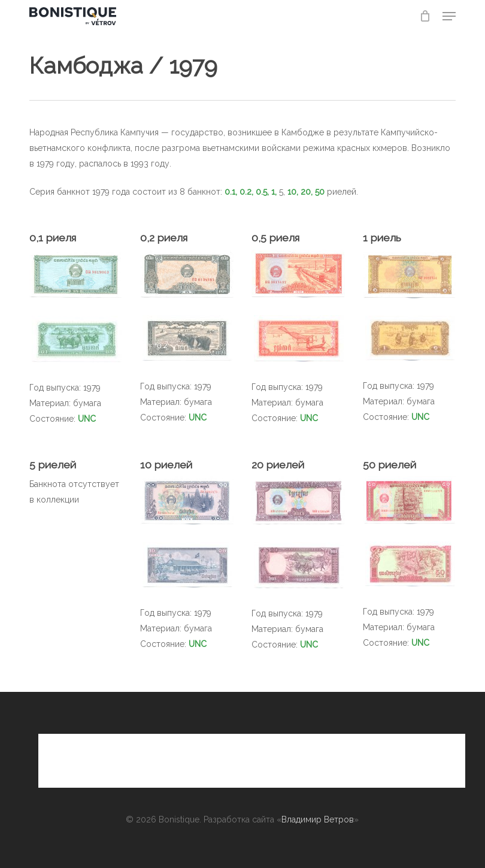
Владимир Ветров (318, 819)
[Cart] (425, 16)
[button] (449, 16)
